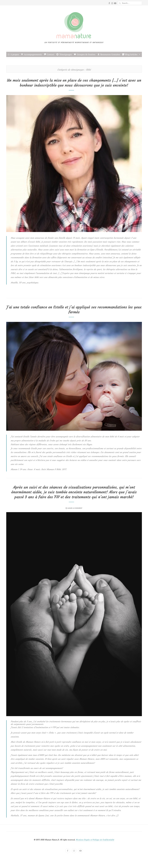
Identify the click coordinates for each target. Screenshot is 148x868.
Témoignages (66, 54)
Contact (51, 54)
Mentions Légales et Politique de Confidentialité (95, 840)
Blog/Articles (133, 54)
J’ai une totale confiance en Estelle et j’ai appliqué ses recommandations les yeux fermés (74, 310)
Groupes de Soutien (86, 54)
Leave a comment (75, 508)
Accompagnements (33, 54)
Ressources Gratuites (110, 54)
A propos (15, 54)
